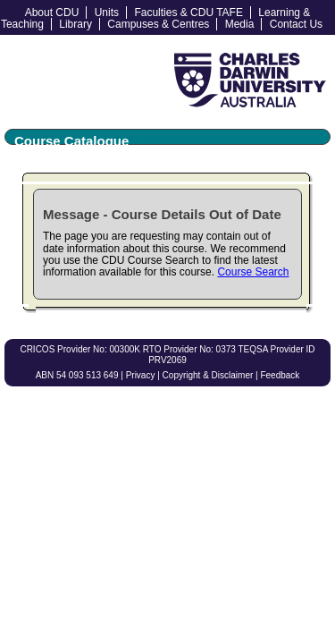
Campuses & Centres (158, 24)
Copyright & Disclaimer (208, 375)
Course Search (253, 272)
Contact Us (296, 24)
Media (240, 24)
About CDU (52, 13)
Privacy (141, 375)
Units (107, 13)
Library (75, 24)
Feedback (280, 375)
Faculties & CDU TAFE (188, 13)
